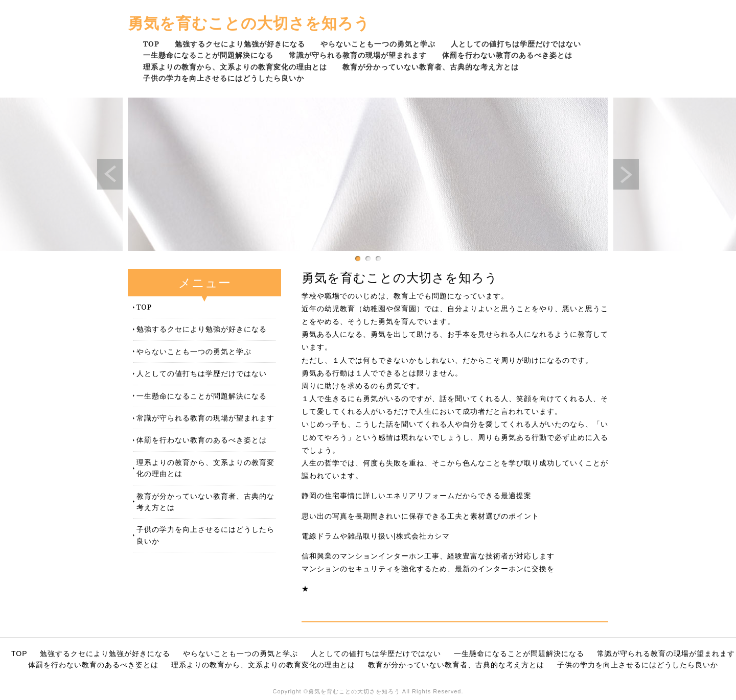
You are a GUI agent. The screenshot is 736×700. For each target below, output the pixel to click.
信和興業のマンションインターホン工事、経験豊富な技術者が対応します (428, 556)
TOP (151, 44)
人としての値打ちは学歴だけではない (516, 44)
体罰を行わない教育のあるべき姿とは (507, 55)
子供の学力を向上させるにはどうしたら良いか (224, 78)
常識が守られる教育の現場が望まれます (358, 55)
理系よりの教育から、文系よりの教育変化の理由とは (235, 67)
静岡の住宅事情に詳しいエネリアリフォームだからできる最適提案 (417, 496)
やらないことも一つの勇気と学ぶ (378, 44)
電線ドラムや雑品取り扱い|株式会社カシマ (376, 536)
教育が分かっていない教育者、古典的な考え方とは (431, 67)
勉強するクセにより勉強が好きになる (240, 44)
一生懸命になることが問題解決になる (208, 55)
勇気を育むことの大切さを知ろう (249, 23)
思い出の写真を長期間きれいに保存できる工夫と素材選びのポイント (420, 516)
